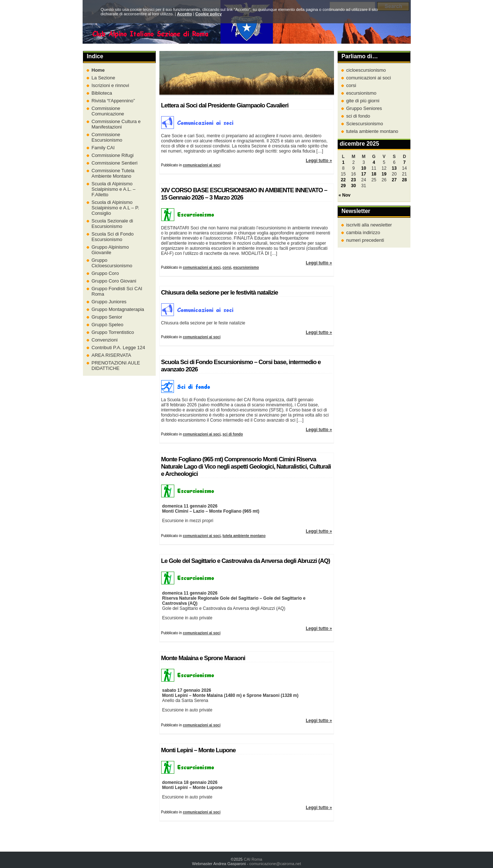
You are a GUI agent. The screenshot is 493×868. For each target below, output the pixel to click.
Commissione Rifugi (113, 155)
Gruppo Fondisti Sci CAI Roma (117, 291)
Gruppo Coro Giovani (114, 281)
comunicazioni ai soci (202, 165)
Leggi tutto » (319, 161)
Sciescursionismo (365, 124)
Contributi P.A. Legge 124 (118, 348)
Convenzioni (105, 340)
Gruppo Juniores (109, 302)
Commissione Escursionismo (107, 137)
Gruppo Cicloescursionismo (112, 263)
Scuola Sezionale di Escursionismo (112, 224)
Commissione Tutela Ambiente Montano (113, 173)
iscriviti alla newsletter (369, 225)
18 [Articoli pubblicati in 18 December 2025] (374, 174)
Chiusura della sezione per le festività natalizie (220, 293)
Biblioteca (102, 93)
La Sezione (104, 78)
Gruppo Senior (107, 317)
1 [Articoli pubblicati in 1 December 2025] (343, 162)
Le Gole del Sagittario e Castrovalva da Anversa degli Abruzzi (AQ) (246, 561)
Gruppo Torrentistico (113, 332)
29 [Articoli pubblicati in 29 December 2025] (343, 186)
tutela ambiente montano (244, 536)
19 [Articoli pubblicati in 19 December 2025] (384, 174)
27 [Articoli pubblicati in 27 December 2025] (394, 180)
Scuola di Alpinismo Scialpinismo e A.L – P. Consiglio (116, 208)
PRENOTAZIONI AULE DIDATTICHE (116, 366)
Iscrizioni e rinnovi (110, 85)
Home (98, 70)
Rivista (113, 101)
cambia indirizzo (363, 232)
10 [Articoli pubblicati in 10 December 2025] (364, 168)
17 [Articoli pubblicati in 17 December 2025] (364, 174)
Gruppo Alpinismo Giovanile (110, 250)
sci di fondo (232, 434)
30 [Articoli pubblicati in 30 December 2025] (353, 186)
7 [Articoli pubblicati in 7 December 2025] (404, 162)
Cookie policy (209, 14)
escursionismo (246, 267)
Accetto (184, 14)
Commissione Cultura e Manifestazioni (116, 124)
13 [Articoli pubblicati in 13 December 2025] (394, 168)
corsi (227, 267)
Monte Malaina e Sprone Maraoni (203, 658)
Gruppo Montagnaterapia (118, 309)
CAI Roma (253, 859)
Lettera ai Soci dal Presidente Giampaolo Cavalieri (225, 105)
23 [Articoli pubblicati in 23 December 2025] (353, 180)
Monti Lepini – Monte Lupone (198, 750)
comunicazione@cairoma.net (275, 864)
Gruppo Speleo (108, 325)
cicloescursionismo (366, 70)
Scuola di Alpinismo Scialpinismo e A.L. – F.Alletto (114, 189)
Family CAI (103, 148)
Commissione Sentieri (115, 163)
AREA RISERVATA (112, 355)
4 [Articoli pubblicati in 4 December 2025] (374, 162)
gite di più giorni (363, 101)
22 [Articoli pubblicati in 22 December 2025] (343, 180)
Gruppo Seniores (364, 108)
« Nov (345, 195)
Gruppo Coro (105, 273)
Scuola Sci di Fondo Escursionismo (113, 237)
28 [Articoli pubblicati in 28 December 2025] (404, 180)
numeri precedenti (365, 240)
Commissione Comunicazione (108, 111)
